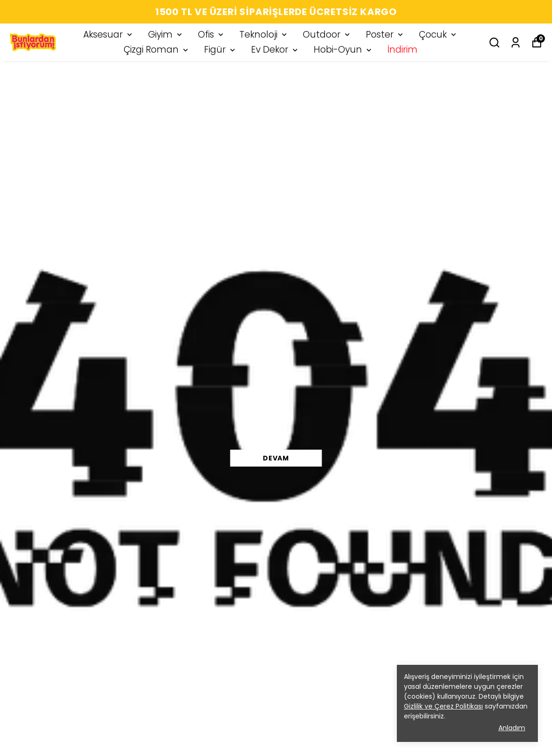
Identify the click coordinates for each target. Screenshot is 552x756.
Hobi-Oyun (343, 50)
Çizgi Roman (157, 50)
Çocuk (438, 35)
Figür (221, 50)
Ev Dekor (275, 50)
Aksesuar (109, 35)
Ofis (212, 35)
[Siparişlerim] (516, 43)
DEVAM (276, 458)
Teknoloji (264, 35)
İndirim (402, 50)
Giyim (166, 35)
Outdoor (327, 35)
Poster (385, 35)
